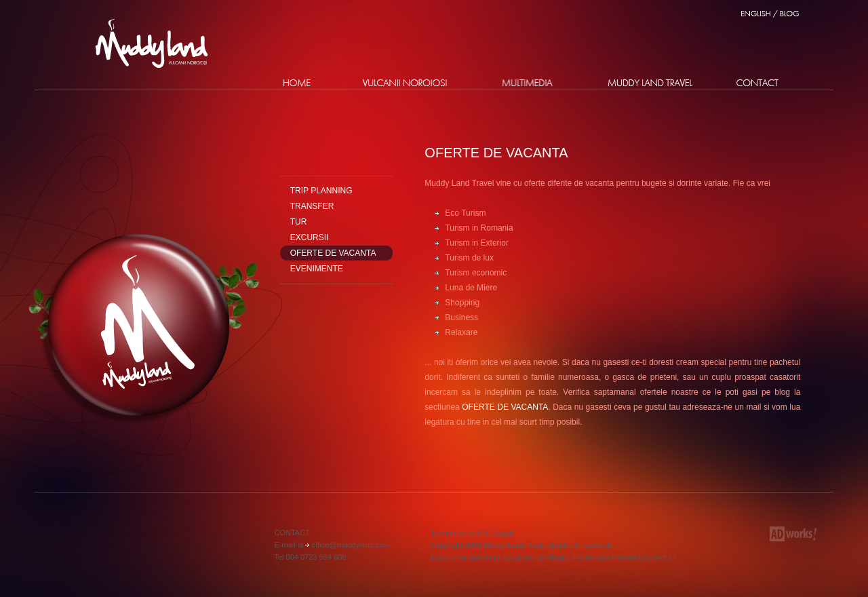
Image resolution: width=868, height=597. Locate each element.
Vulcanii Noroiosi (405, 82)
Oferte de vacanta (496, 153)
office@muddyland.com (350, 545)
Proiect (651, 82)
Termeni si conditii (460, 533)
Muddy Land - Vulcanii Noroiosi (152, 43)
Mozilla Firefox (571, 557)
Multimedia (527, 82)
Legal (504, 533)
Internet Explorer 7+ (644, 557)
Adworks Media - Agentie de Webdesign (793, 534)
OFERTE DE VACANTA (505, 407)
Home (297, 82)
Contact (757, 82)
